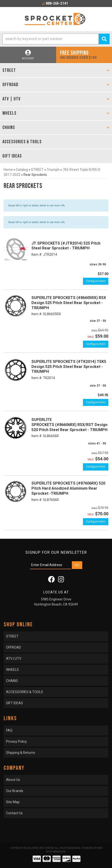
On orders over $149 (84, 55)
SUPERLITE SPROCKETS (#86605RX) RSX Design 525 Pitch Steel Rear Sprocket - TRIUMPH (69, 303)
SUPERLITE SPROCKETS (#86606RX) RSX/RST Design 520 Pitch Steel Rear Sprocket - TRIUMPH (69, 425)
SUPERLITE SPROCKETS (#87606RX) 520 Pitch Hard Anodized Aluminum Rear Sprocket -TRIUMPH (68, 488)
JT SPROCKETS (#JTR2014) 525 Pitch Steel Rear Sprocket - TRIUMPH (66, 246)
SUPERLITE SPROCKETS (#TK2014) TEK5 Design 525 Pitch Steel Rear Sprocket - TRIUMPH (69, 367)
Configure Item (96, 281)
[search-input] (51, 39)
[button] (56, 39)
